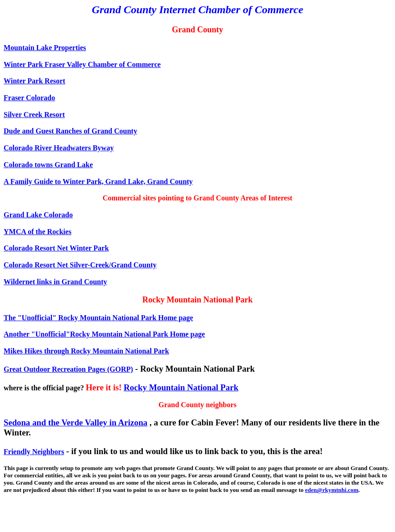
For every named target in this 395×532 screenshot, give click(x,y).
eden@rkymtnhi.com (332, 490)
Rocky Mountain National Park (181, 387)
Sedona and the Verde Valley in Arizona (76, 422)
